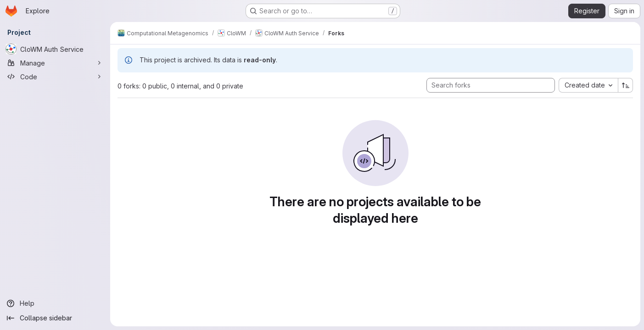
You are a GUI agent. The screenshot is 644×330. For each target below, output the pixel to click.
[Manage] (55, 63)
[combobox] (588, 85)
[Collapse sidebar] (55, 318)
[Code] (55, 77)
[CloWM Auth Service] (55, 49)
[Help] (55, 303)
